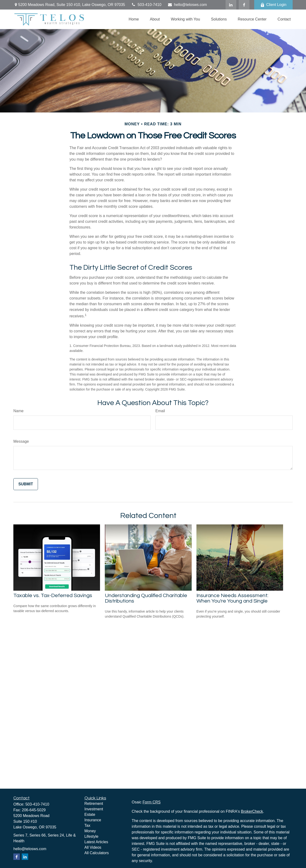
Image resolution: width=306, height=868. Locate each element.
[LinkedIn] (231, 5)
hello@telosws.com (187, 5)
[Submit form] (26, 484)
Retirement (94, 804)
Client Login (274, 5)
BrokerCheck (252, 811)
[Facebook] (244, 5)
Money (90, 831)
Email (160, 411)
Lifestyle (92, 836)
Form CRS (152, 802)
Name (18, 411)
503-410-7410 (146, 5)
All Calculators (97, 853)
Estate (90, 815)
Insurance (93, 820)
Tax (87, 825)
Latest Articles (96, 842)
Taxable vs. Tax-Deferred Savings (53, 596)
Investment (94, 809)
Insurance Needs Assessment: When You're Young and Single (232, 598)
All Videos (93, 847)
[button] (134, 19)
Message (21, 441)
